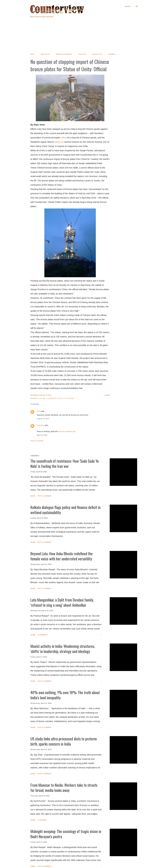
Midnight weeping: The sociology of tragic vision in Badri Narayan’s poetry (66, 834)
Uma (39, 411)
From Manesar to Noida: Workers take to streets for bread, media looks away (64, 787)
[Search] (128, 6)
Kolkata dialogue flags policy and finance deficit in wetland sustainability (65, 510)
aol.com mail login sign (67, 431)
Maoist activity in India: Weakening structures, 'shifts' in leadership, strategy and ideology (63, 649)
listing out (59, 142)
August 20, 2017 (43, 419)
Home (32, 54)
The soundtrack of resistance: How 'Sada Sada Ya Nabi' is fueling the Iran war (65, 463)
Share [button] (107, 395)
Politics (61, 398)
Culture (42, 398)
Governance (52, 398)
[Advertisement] (84, 35)
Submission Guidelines (64, 54)
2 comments (43, 635)
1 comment (42, 820)
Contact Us (82, 54)
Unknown (40, 425)
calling (64, 138)
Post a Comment (37, 441)
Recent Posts (97, 54)
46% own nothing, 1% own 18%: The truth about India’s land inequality (65, 695)
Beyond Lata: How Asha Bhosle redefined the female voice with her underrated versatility (62, 556)
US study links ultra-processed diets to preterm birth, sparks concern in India (64, 741)
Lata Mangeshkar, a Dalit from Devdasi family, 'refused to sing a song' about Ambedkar (62, 602)
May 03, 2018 (42, 435)
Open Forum (45, 54)
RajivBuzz (112, 54)
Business (34, 398)
